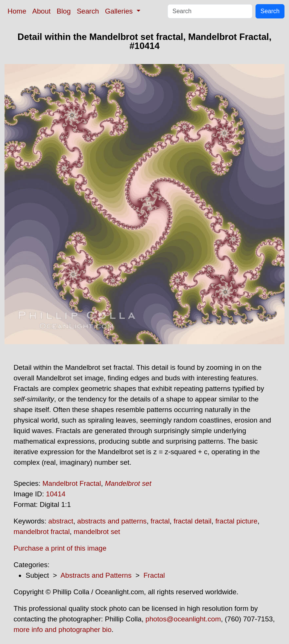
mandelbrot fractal (42, 532)
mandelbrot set (97, 532)
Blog (64, 11)
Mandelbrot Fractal (72, 483)
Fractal (154, 575)
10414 (56, 494)
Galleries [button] (120, 11)
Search (88, 11)
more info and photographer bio (62, 630)
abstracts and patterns (112, 521)
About (42, 11)
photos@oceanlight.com (183, 619)
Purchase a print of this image (60, 548)
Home (17, 11)
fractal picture (236, 521)
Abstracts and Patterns (96, 575)
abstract (61, 521)
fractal (160, 521)
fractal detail (192, 521)
